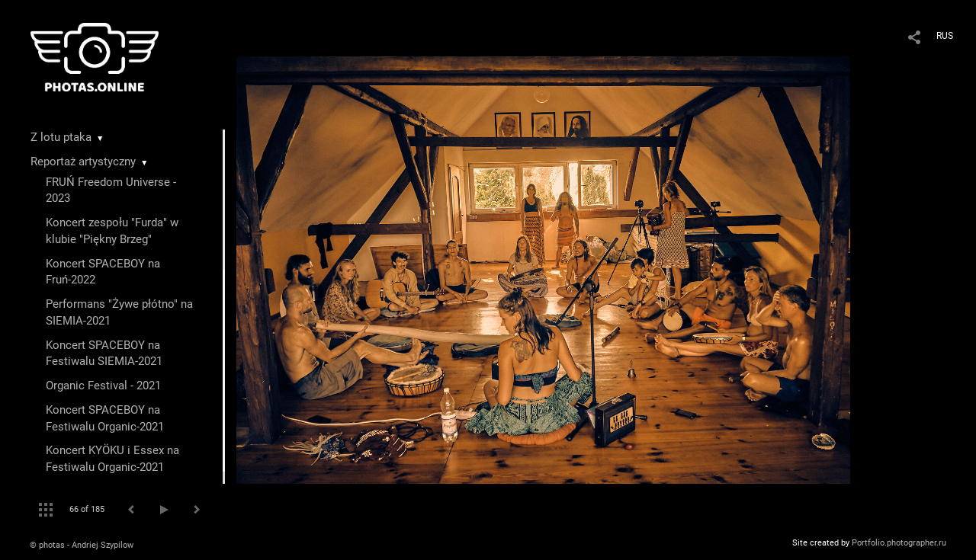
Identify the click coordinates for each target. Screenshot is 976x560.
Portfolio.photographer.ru (899, 543)
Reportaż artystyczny (83, 162)
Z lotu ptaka (61, 137)
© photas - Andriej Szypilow (82, 545)
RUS (945, 36)
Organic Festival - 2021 (103, 386)
